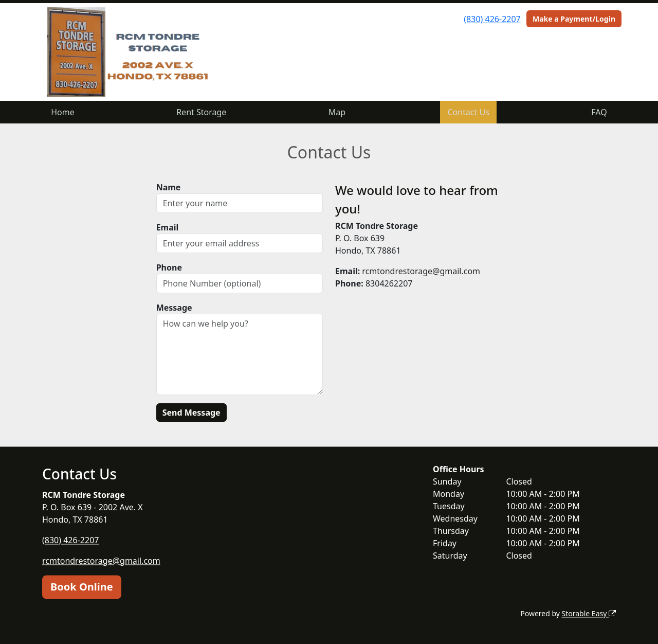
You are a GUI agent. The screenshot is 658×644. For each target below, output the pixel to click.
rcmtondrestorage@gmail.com (101, 561)
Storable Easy (589, 613)
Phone (169, 267)
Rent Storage (201, 112)
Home (63, 112)
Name (169, 187)
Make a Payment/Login (574, 19)
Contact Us (469, 112)
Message (174, 308)
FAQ (599, 112)
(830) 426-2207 (492, 19)
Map (337, 112)
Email (168, 227)
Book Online (82, 587)
